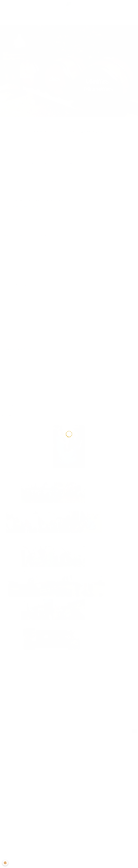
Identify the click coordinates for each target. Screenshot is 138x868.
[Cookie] (5, 863)
